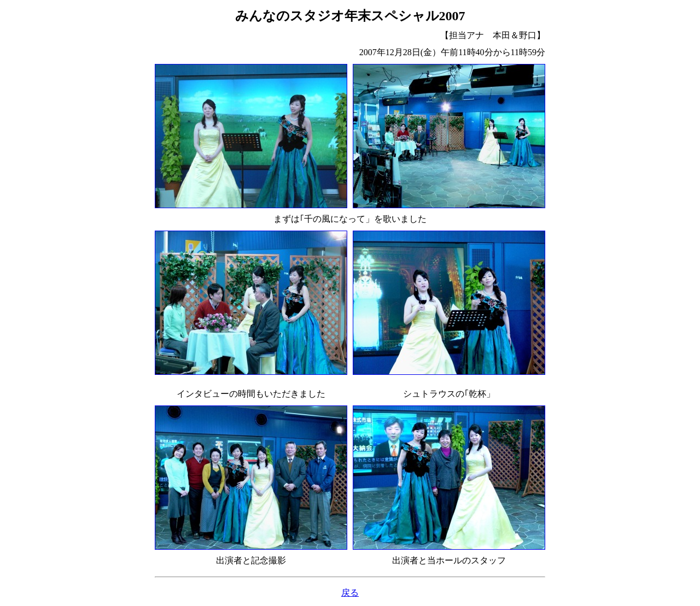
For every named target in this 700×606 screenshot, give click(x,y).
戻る (350, 593)
